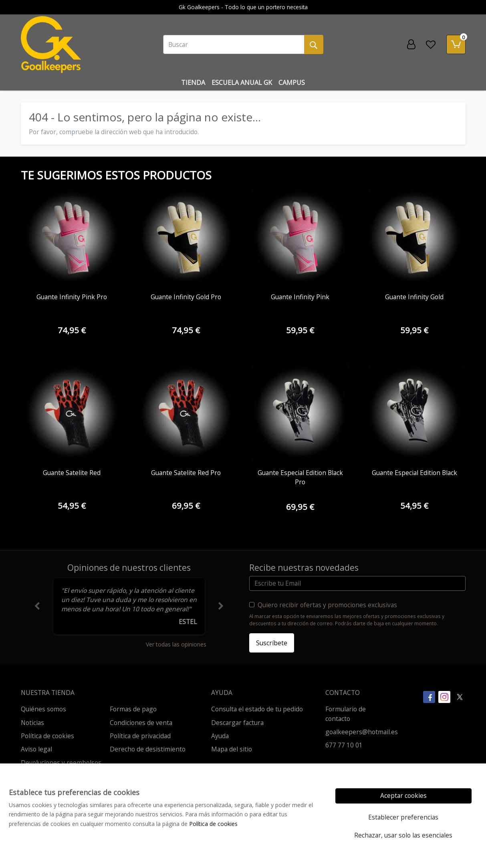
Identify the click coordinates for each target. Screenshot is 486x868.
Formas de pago (133, 709)
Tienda (193, 83)
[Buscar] (234, 44)
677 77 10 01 (344, 745)
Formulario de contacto (346, 714)
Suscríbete (272, 643)
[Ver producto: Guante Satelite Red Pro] (186, 413)
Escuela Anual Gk (242, 83)
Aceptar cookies (403, 795)
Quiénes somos (43, 709)
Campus (292, 83)
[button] (37, 606)
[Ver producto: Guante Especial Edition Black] (414, 413)
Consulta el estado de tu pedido (257, 709)
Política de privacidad (140, 736)
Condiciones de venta (141, 723)
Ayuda (220, 736)
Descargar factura (237, 723)
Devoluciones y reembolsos (61, 763)
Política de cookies (47, 736)
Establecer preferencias (403, 817)
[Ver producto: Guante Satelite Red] (72, 413)
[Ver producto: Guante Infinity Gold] (414, 237)
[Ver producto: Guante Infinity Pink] (300, 237)
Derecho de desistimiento (148, 749)
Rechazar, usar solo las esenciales (403, 835)
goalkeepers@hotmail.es (362, 732)
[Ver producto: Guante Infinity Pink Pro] (72, 237)
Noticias (32, 723)
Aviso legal (36, 749)
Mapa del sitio (232, 749)
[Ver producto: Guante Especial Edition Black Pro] (300, 413)
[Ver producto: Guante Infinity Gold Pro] (186, 237)
